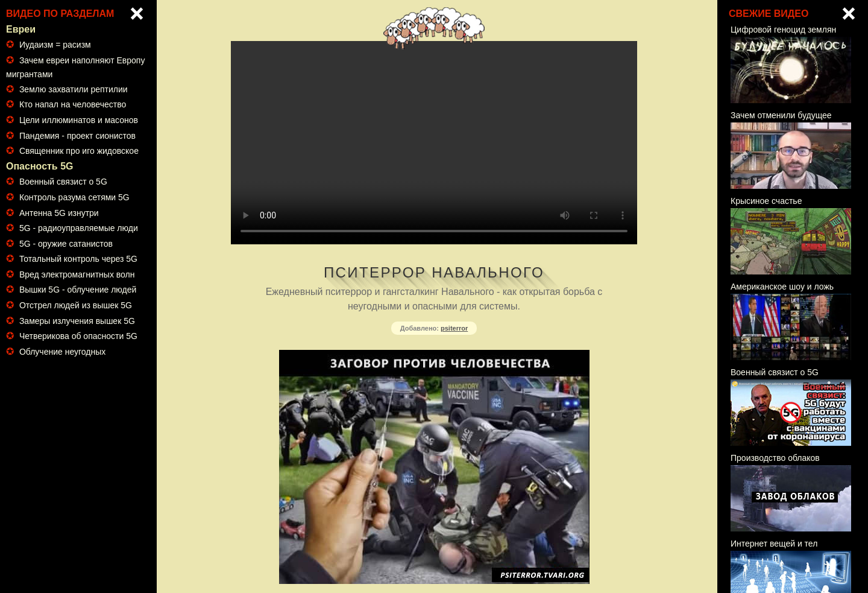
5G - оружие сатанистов (66, 244)
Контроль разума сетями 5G (74, 197)
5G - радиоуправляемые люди (79, 228)
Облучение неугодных (62, 352)
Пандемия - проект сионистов (77, 136)
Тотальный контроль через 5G (78, 259)
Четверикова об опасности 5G (78, 336)
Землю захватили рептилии (74, 89)
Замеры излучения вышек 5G (77, 321)
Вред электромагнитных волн (77, 274)
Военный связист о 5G (63, 182)
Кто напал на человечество (73, 104)
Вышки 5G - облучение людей (78, 290)
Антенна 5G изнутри (59, 213)
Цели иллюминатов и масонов (79, 120)
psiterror (454, 328)
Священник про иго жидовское (79, 151)
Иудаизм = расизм (55, 45)
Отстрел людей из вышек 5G (76, 305)
